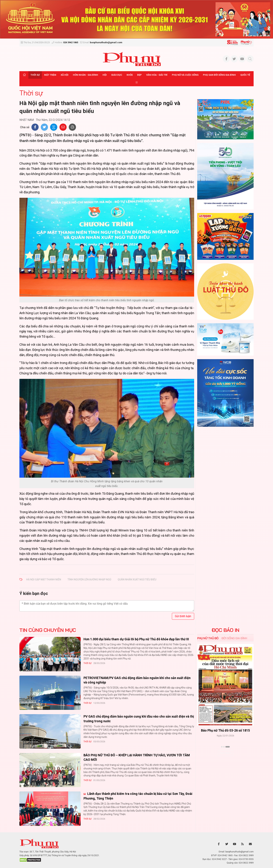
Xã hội (65, 75)
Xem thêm (225, 753)
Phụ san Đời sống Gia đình (219, 75)
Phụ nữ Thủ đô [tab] (208, 638)
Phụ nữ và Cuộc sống (185, 75)
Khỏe (130, 75)
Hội (105, 75)
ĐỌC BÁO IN (225, 630)
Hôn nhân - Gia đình (85, 75)
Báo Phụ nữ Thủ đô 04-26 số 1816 (225, 731)
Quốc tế (245, 75)
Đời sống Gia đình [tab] (234, 638)
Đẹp (139, 75)
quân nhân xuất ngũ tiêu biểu (137, 580)
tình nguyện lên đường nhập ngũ (89, 580)
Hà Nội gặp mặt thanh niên (44, 580)
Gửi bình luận (183, 616)
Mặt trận (50, 75)
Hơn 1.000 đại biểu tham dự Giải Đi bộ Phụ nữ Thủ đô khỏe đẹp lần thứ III (136, 639)
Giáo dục (117, 75)
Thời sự (35, 75)
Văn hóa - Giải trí (157, 75)
